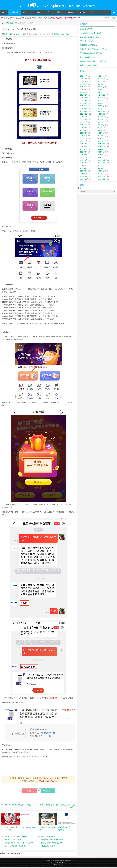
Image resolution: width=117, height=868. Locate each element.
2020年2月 (101, 174)
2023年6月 (101, 120)
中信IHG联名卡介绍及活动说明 (91, 34)
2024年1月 (84, 112)
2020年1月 (84, 177)
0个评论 (66, 35)
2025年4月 (101, 90)
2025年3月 (84, 93)
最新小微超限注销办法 (88, 58)
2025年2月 (101, 93)
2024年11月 (84, 98)
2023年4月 (101, 123)
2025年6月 (101, 87)
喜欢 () (30, 791)
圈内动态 (61, 13)
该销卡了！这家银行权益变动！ (91, 38)
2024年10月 (102, 98)
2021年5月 (84, 155)
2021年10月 (102, 147)
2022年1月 (84, 144)
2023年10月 (102, 115)
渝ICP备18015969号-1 (58, 863)
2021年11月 (84, 147)
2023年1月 (84, 128)
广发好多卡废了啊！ (87, 30)
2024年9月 (84, 101)
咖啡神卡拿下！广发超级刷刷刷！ (52, 840)
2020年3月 (84, 174)
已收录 (56, 35)
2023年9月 (84, 117)
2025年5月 (84, 90)
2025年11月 (84, 82)
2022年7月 (84, 136)
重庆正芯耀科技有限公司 (65, 861)
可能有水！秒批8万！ (87, 42)
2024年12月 (102, 96)
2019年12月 (102, 177)
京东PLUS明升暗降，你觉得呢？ (16, 847)
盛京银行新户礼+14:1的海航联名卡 (52, 843)
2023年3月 (84, 125)
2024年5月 (84, 106)
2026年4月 (84, 77)
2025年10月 (102, 82)
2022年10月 (102, 131)
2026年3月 (101, 77)
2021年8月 (101, 150)
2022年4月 (101, 139)
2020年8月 (101, 166)
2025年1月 (84, 96)
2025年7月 (84, 87)
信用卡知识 (15, 13)
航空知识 (27, 13)
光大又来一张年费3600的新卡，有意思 (18, 805)
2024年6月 (101, 104)
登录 (107, 18)
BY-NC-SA (53, 779)
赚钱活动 (72, 13)
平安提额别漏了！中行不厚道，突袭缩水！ (19, 843)
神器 (93, 13)
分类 (80, 189)
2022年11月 (84, 131)
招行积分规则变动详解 (48, 837)
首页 (4, 13)
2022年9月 (84, 134)
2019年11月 (84, 180)
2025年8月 (101, 85)
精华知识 (83, 13)
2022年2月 (101, 142)
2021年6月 (101, 153)
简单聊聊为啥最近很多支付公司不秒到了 (94, 62)
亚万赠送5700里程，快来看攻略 (91, 54)
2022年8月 (101, 134)
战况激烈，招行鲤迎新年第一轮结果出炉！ (95, 50)
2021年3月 (84, 158)
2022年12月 (102, 128)
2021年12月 (102, 144)
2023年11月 (84, 115)
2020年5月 (84, 171)
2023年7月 (84, 120)
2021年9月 (84, 150)
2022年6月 (101, 136)
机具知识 (49, 13)
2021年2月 (101, 158)
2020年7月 (84, 169)
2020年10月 (102, 163)
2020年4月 (101, 171)
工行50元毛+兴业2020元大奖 (19, 30)
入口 (44, 757)
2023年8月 (101, 117)
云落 (62, 865)
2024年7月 (84, 104)
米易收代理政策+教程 (48, 847)
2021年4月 (101, 155)
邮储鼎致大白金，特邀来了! (14, 840)
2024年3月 (84, 109)
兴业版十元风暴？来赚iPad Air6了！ (17, 837)
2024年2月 (101, 109)
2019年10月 (102, 180)
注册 (113, 18)
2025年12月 (102, 79)
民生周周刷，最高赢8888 (89, 46)
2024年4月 (101, 106)
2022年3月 (84, 142)
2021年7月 (84, 153)
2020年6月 (101, 169)
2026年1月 (84, 79)
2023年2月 (101, 125)
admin (18, 35)
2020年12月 (102, 161)
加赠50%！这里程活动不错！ (90, 66)
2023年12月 (102, 112)
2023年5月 (84, 123)
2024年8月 (101, 101)
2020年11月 (84, 163)
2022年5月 (84, 139)
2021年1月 (84, 161)
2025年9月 (84, 85)
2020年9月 (84, 166)
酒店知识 (38, 13)
